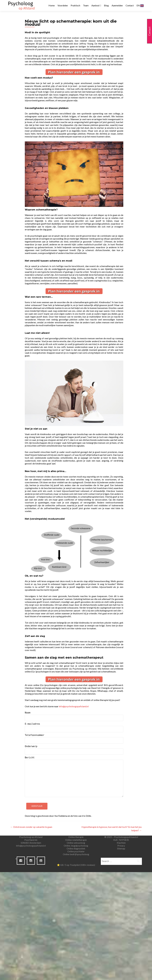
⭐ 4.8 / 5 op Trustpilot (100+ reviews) (76, 865)
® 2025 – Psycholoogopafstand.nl (121, 837)
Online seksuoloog (76, 843)
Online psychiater (76, 851)
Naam (74, 716)
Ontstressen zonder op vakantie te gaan (31, 827)
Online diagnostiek (76, 848)
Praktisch (75, 5)
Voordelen (63, 5)
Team (86, 5)
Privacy (121, 846)
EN (140, 6)
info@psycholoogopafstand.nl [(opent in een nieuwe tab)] (74, 706)
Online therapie (76, 837)
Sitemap (121, 848)
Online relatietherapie (76, 840)
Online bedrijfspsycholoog (76, 854)
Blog (106, 5)
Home (52, 5)
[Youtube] (42, 861)
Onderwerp (74, 750)
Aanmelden (117, 5)
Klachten (121, 843)
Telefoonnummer (74, 739)
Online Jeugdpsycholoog (76, 846)
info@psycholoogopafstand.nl (31, 846)
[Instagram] (32, 861)
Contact (130, 5)
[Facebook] (21, 861)
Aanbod (95, 5)
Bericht (74, 778)
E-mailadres (74, 727)
